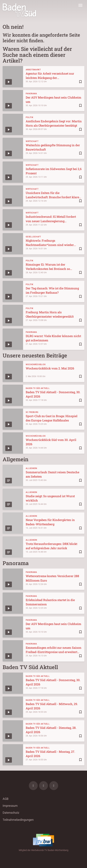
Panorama (31, 94)
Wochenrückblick (36, 365)
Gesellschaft (33, 237)
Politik (29, 117)
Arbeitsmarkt (33, 70)
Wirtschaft (32, 141)
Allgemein (31, 468)
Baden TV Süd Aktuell (38, 388)
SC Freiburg (32, 412)
